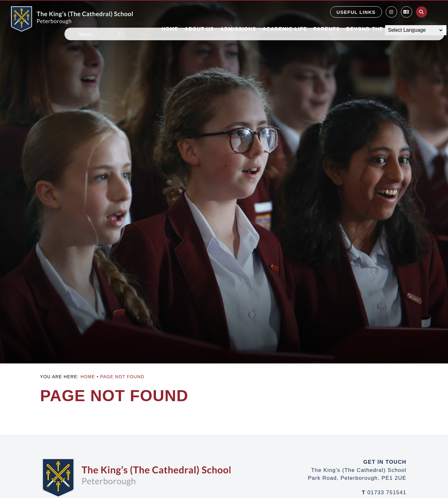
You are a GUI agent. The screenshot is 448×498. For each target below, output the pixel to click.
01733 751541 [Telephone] (387, 492)
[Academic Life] (285, 16)
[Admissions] (238, 16)
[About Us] (199, 16)
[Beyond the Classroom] (384, 16)
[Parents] (327, 16)
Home (88, 377)
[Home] (72, 19)
